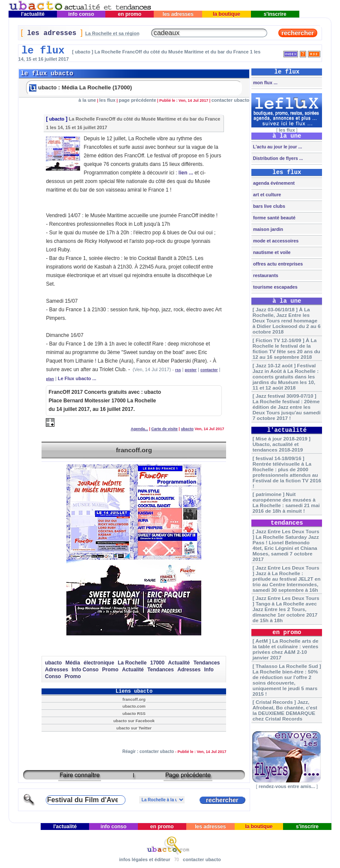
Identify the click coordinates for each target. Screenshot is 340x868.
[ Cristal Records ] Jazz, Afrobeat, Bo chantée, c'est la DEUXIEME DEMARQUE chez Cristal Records (285, 710)
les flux (107, 100)
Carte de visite (164, 429)
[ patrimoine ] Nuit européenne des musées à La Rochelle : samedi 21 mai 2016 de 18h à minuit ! (286, 502)
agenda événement (273, 183)
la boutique (227, 14)
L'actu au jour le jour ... (277, 147)
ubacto (57, 119)
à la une (87, 100)
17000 (157, 663)
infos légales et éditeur (145, 859)
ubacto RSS (134, 713)
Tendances (207, 663)
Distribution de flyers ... (277, 158)
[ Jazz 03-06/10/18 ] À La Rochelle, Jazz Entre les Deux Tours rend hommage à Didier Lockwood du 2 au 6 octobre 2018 (287, 320)
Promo (110, 670)
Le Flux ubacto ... (77, 378)
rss (178, 370)
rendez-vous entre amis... (287, 786)
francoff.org (134, 450)
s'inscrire (275, 14)
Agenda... (139, 429)
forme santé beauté (274, 218)
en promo (130, 14)
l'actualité (33, 14)
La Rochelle (132, 663)
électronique (99, 663)
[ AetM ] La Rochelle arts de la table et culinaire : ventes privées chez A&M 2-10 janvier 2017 (286, 649)
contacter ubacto (231, 100)
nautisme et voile (271, 252)
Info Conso (85, 670)
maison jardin (267, 229)
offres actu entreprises (277, 264)
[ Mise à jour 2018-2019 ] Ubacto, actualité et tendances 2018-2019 (282, 444)
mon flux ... (265, 83)
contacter (209, 370)
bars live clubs (268, 206)
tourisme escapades (275, 287)
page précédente (137, 100)
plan (50, 379)
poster (191, 370)
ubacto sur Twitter (134, 728)
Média (73, 663)
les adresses (178, 14)
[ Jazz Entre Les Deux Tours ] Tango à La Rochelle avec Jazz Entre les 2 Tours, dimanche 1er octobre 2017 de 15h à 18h (286, 609)
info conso (81, 14)
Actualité (179, 663)
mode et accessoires (275, 241)
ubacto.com (134, 706)
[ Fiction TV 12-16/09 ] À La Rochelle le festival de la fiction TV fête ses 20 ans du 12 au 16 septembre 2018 (286, 348)
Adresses (57, 670)
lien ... (186, 173)
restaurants (265, 275)
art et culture (266, 195)
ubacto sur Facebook (134, 721)
